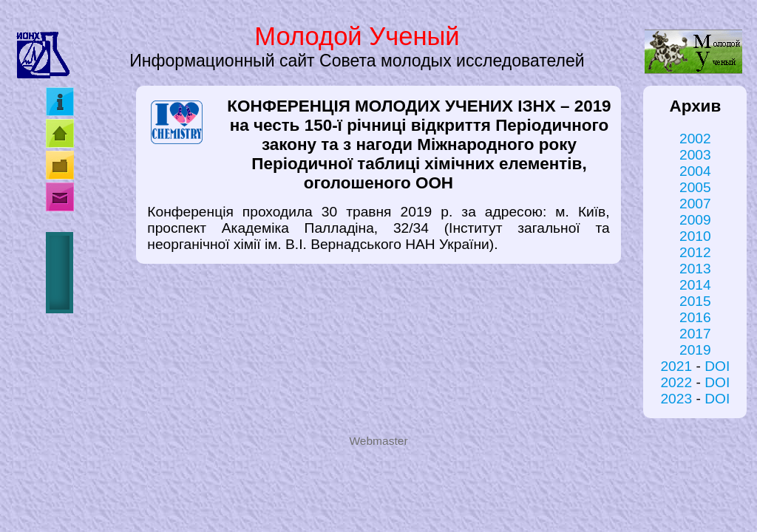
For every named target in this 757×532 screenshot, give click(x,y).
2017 (695, 334)
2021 (676, 366)
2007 (695, 204)
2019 (695, 350)
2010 (695, 236)
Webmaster (378, 441)
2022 (676, 382)
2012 (695, 252)
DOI (717, 366)
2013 (695, 269)
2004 (695, 171)
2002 (695, 139)
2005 (695, 187)
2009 (695, 220)
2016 (695, 317)
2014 (695, 285)
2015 (695, 301)
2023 (676, 399)
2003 (695, 155)
